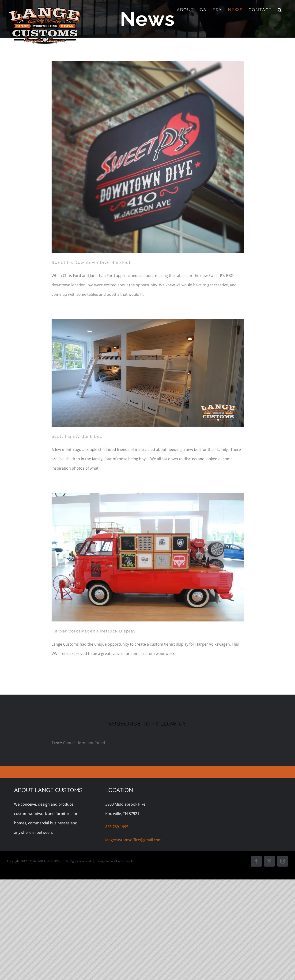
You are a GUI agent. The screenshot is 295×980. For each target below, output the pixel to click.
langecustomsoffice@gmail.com (133, 840)
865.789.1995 (117, 827)
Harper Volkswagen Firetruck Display (94, 631)
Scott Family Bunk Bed (77, 436)
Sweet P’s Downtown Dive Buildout (91, 262)
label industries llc (122, 861)
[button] (280, 10)
